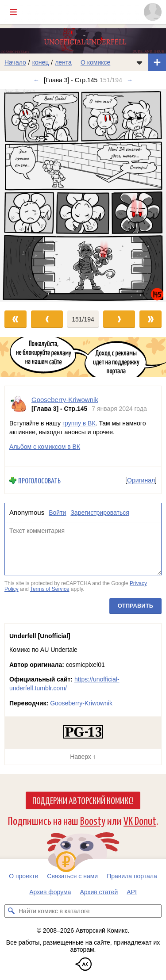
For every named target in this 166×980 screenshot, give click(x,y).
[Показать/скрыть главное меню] (13, 12)
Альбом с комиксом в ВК (45, 447)
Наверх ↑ (83, 757)
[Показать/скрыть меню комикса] (139, 62)
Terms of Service (50, 590)
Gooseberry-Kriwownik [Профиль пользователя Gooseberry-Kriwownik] (65, 400)
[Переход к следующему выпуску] (83, 195)
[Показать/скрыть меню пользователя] (153, 12)
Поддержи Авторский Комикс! (83, 800)
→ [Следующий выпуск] (130, 80)
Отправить (135, 606)
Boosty (93, 820)
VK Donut (140, 820)
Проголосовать (39, 480)
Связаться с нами (72, 876)
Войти (57, 513)
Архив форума (50, 892)
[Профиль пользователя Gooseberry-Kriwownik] (18, 404)
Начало (15, 62)
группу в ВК (79, 423)
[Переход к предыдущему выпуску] (21, 195)
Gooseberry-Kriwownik (81, 703)
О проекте (23, 876)
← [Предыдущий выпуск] (36, 80)
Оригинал (141, 480)
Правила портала (132, 876)
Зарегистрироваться (100, 513)
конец (41, 62)
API (132, 892)
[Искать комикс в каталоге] (11, 911)
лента (63, 62)
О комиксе (95, 62)
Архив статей (99, 892)
